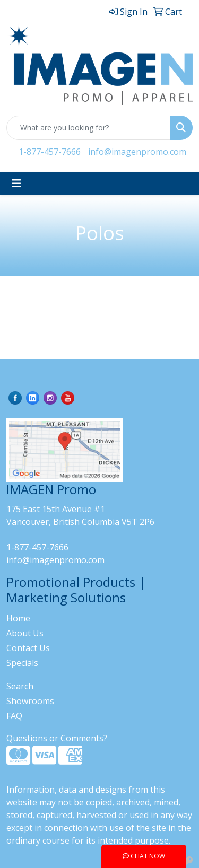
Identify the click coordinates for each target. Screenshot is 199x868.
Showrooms (30, 701)
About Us (25, 633)
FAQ (14, 716)
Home (18, 618)
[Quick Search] (88, 128)
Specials (22, 663)
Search (20, 686)
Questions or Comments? (57, 738)
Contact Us (28, 648)
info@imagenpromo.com (137, 152)
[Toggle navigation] (16, 183)
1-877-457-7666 (50, 152)
